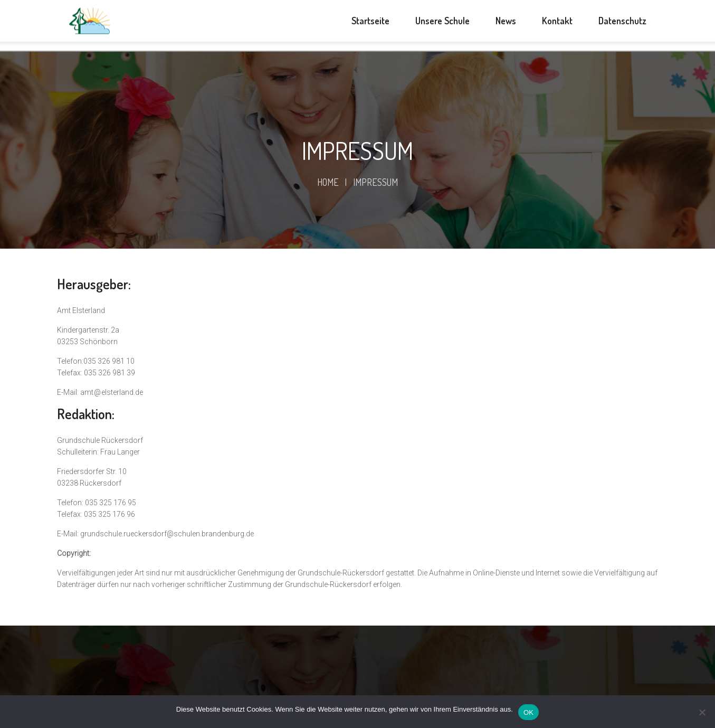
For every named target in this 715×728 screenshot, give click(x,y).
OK (528, 712)
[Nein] (702, 712)
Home (328, 182)
